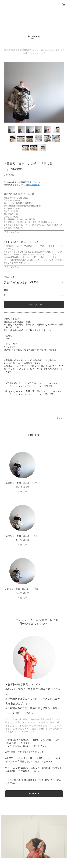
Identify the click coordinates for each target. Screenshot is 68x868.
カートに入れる (34, 304)
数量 (6, 290)
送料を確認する (33, 185)
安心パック (9, 277)
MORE (34, 740)
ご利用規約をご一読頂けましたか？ (22, 242)
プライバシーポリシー (34, 843)
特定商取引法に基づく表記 (34, 848)
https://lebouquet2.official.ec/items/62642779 (29, 394)
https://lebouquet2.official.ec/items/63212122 (29, 386)
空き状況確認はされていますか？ (21, 194)
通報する (60, 418)
